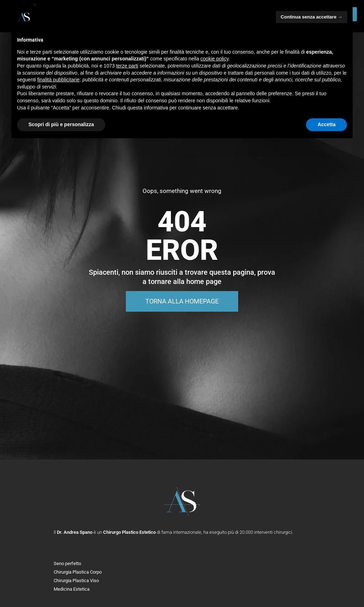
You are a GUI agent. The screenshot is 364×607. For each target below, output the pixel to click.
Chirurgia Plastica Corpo (78, 572)
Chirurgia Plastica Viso (76, 581)
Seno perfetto (67, 563)
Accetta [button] (326, 124)
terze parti (127, 66)
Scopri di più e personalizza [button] (61, 124)
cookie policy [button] (215, 59)
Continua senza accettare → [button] (312, 17)
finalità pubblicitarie (58, 80)
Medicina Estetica (72, 589)
